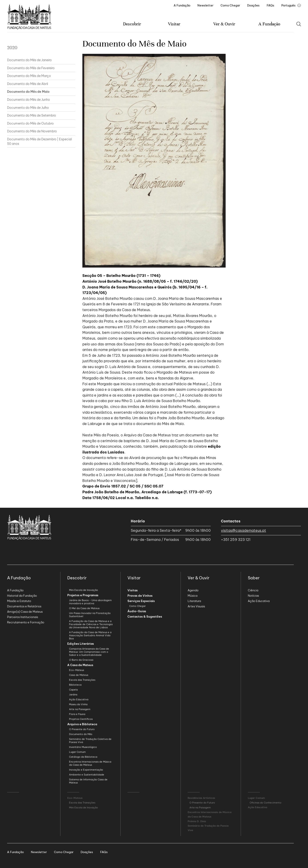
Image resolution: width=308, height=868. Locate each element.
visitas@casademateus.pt (243, 530)
